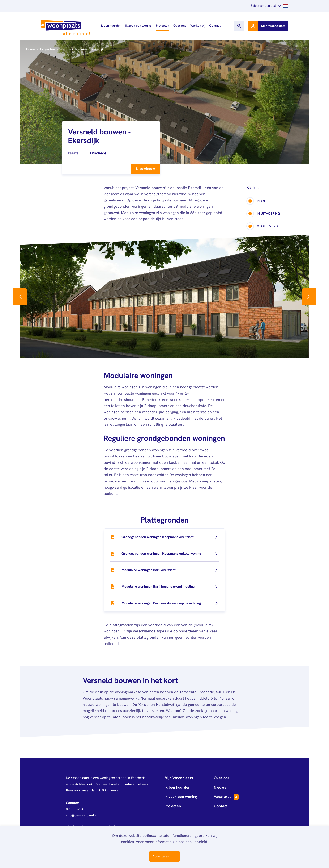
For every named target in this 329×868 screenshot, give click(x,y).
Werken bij (198, 26)
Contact (215, 26)
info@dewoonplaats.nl (83, 815)
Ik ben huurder (111, 26)
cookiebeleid (196, 842)
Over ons (180, 26)
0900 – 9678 (75, 809)
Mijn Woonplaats (179, 778)
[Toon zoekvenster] (239, 26)
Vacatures (226, 797)
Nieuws (220, 787)
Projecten (163, 26)
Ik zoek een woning (138, 26)
